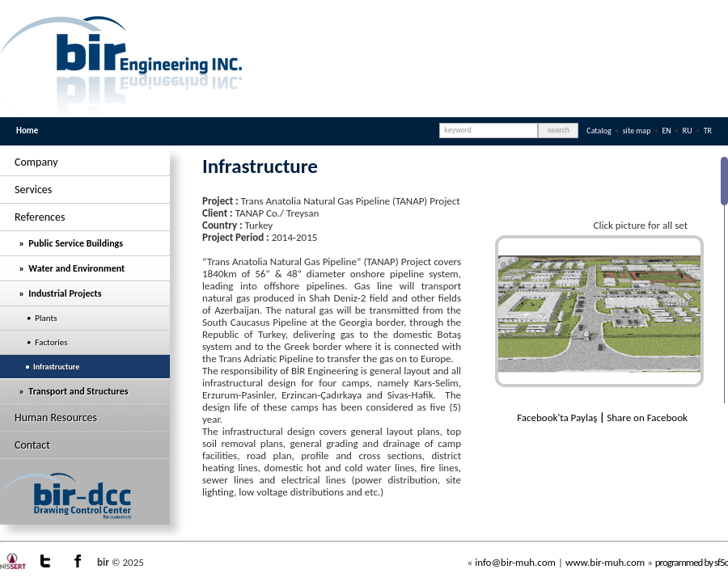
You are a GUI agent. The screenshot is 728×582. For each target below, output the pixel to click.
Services (33, 190)
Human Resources (56, 418)
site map (637, 131)
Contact (32, 445)
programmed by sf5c (692, 562)
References (40, 217)
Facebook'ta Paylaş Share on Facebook (602, 418)
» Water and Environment (70, 268)
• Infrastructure (47, 367)
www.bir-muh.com (605, 562)
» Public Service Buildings (69, 243)
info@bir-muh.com (515, 562)
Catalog (599, 131)
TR (708, 131)
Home (27, 131)
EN (667, 131)
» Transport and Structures (71, 391)
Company (36, 162)
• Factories (41, 342)
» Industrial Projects (58, 293)
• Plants (36, 318)
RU (688, 131)
